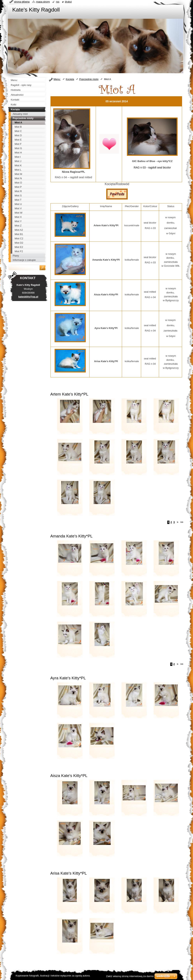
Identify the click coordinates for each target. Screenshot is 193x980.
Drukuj (68, 2)
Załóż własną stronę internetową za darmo (130, 976)
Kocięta (70, 79)
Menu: (57, 79)
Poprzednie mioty (89, 79)
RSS (58, 2)
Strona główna (22, 2)
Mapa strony (43, 2)
